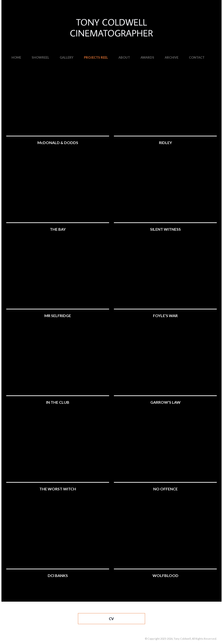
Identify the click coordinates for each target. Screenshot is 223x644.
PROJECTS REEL (96, 57)
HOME (16, 57)
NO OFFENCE (165, 489)
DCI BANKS (58, 575)
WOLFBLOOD (165, 575)
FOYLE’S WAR (165, 316)
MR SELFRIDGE (58, 316)
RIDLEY (165, 143)
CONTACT (197, 57)
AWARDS (147, 57)
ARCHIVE (172, 57)
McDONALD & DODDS (58, 143)
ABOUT (124, 57)
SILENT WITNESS (165, 229)
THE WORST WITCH (58, 489)
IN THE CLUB (58, 402)
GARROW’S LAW (165, 402)
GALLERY (67, 57)
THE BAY (58, 229)
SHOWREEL (40, 57)
